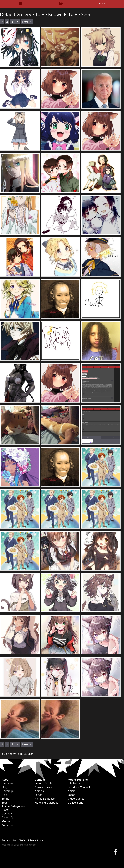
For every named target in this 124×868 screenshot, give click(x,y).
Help (4, 795)
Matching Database (46, 803)
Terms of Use (9, 840)
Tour (4, 803)
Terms (5, 799)
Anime (72, 791)
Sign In (103, 4)
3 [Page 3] (12, 22)
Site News (74, 783)
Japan (72, 795)
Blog (4, 787)
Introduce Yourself (79, 787)
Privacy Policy (35, 840)
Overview (7, 783)
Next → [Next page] (27, 22)
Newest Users (43, 787)
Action (5, 810)
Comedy (7, 814)
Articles (39, 791)
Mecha (6, 821)
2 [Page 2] (7, 22)
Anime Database (45, 799)
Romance (7, 825)
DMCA (22, 840)
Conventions (75, 803)
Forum (39, 795)
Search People (44, 783)
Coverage (8, 791)
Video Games (76, 799)
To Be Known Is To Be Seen (63, 14)
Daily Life (7, 817)
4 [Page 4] (18, 22)
